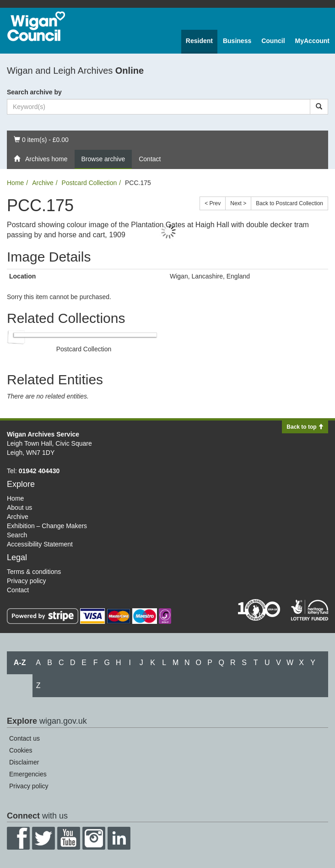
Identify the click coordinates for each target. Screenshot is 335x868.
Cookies (21, 750)
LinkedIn (119, 838)
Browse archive (103, 159)
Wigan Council (36, 26)
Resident (199, 41)
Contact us (24, 738)
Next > (238, 203)
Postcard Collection (89, 183)
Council (273, 41)
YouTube (69, 838)
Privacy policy (27, 581)
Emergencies (28, 774)
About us (19, 508)
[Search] (319, 107)
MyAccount (312, 41)
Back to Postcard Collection (289, 203)
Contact (150, 159)
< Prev (213, 203)
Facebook (18, 838)
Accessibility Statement (40, 544)
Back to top (305, 427)
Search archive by (34, 92)
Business (237, 41)
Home (15, 183)
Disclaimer (24, 762)
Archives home (41, 159)
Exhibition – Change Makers (47, 526)
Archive (43, 183)
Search (17, 535)
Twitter (43, 838)
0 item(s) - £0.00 (41, 139)
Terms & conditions (34, 572)
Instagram (94, 838)
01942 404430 (39, 471)
